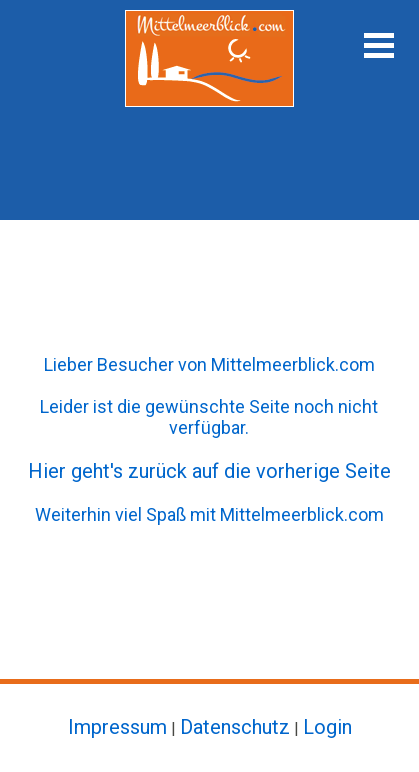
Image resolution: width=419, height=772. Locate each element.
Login (327, 727)
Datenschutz (235, 727)
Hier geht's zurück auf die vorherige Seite (209, 471)
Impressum (117, 727)
